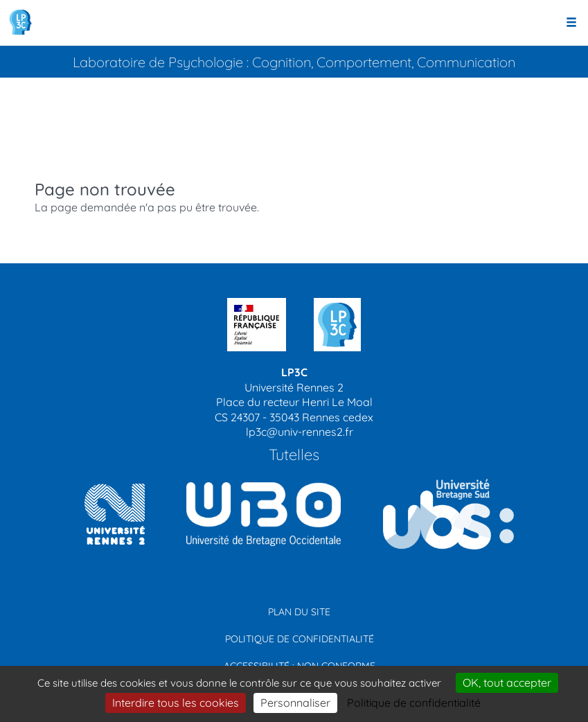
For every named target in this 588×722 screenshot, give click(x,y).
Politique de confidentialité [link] (414, 703)
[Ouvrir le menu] (571, 23)
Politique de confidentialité (300, 639)
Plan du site (299, 612)
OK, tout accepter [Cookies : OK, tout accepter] (507, 683)
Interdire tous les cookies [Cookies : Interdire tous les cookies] (176, 703)
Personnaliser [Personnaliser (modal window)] (295, 703)
